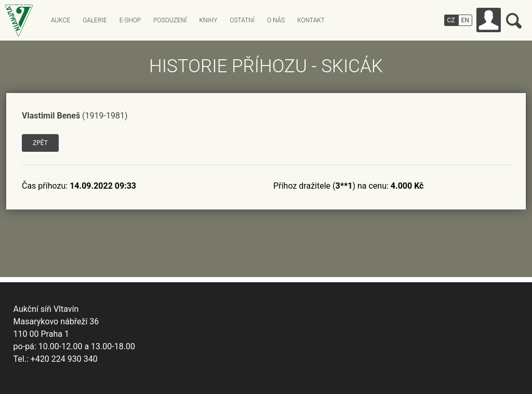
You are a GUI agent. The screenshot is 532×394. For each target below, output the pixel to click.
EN (465, 20)
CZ (451, 20)
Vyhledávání (514, 21)
